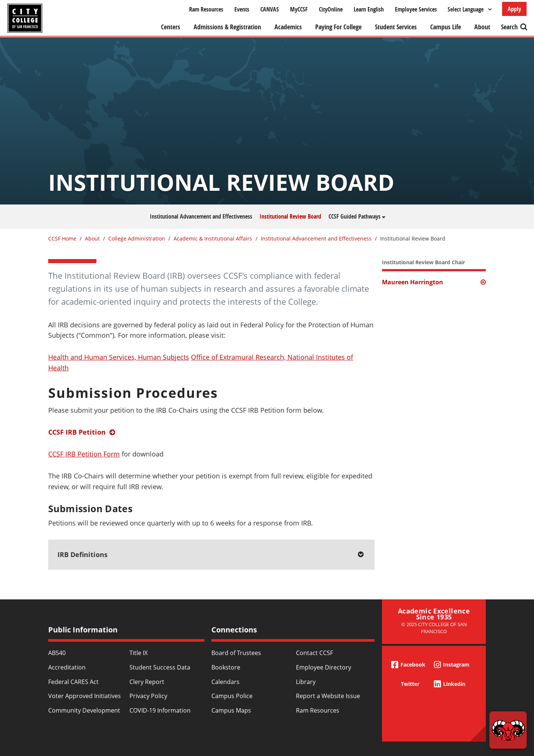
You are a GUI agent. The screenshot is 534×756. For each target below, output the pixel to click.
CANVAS (270, 9)
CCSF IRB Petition (77, 432)
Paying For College (338, 27)
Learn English (369, 9)
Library (306, 682)
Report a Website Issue (328, 696)
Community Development (84, 710)
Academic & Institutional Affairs (213, 238)
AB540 (57, 653)
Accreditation (67, 667)
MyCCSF (299, 9)
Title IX (139, 653)
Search (509, 27)
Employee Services (416, 9)
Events (242, 9)
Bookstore (226, 667)
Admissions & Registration (227, 27)
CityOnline (331, 9)
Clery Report (147, 682)
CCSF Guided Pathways (355, 216)
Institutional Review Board (290, 216)
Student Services (396, 27)
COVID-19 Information (160, 710)
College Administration (137, 238)
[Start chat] (508, 730)
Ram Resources (206, 9)
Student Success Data (160, 667)
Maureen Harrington (413, 282)
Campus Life (446, 27)
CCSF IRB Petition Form (84, 454)
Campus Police (232, 696)
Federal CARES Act (73, 682)
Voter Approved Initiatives (85, 696)
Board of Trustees (236, 653)
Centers (171, 27)
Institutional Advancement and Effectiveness (201, 216)
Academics (288, 27)
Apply (514, 9)
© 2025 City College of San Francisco (434, 628)
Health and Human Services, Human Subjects (119, 357)
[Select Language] (469, 9)
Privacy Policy (148, 696)
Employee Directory (324, 667)
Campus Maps (231, 710)
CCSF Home (62, 238)
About (482, 27)
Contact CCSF (314, 653)
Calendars (225, 682)
